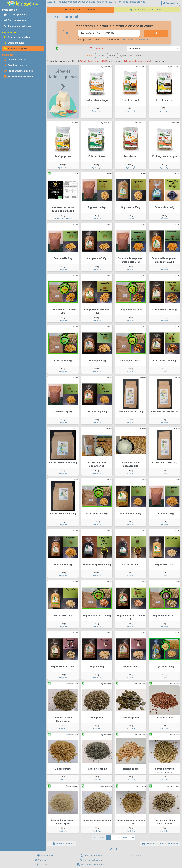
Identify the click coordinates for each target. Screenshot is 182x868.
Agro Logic (97, 111)
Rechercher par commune (81, 10)
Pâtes (139, 55)
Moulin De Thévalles (63, 218)
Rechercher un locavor (18, 26)
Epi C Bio (63, 728)
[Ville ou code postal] (109, 33)
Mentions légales (46, 860)
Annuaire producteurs (18, 37)
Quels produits (14, 43)
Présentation (46, 855)
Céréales (101, 55)
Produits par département (160, 844)
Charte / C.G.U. (46, 865)
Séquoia (97, 218)
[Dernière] (132, 838)
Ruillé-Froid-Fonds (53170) (94, 61)
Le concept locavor (16, 14)
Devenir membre (15, 59)
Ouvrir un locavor (16, 65)
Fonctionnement (15, 20)
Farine (112, 55)
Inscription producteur (91, 865)
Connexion (171, 3)
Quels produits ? (62, 844)
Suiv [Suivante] (125, 838)
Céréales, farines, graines (137, 61)
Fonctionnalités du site (18, 71)
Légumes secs (125, 55)
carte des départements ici (135, 40)
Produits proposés (16, 48)
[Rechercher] (156, 33)
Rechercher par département (147, 10)
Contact (136, 855)
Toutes (89, 55)
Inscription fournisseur (19, 77)
